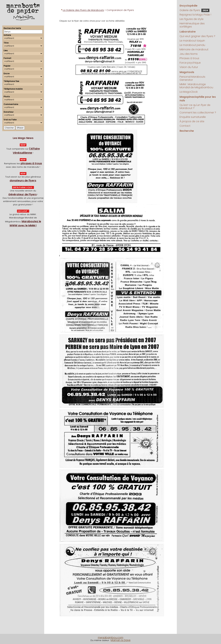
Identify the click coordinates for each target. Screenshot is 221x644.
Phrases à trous (189, 58)
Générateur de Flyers (23, 194)
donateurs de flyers (23, 181)
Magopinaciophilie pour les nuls (198, 99)
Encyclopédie (189, 6)
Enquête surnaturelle (193, 117)
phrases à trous (31, 163)
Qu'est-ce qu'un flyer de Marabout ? (195, 107)
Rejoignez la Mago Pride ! (195, 15)
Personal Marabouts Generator (192, 78)
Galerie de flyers (194, 10)
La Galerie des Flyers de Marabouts (83, 10)
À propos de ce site (192, 121)
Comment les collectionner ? (198, 113)
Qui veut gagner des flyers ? (197, 36)
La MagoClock (189, 92)
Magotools (187, 72)
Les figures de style (192, 19)
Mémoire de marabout (194, 49)
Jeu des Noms (189, 54)
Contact (185, 126)
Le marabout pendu (192, 45)
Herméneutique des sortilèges (192, 25)
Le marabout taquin (192, 41)
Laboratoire (188, 32)
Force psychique (190, 63)
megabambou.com (111, 638)
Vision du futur (189, 67)
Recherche (187, 131)
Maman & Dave (121, 640)
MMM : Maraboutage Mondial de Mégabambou (196, 86)
